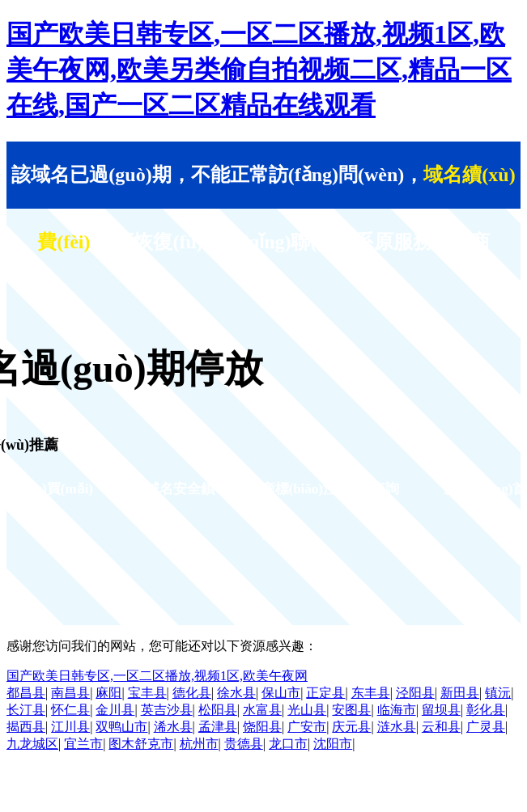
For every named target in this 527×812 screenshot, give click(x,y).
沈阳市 (333, 744)
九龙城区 (32, 744)
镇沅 (498, 693)
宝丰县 (147, 693)
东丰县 (371, 693)
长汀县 (26, 710)
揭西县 (26, 727)
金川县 (115, 710)
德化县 (192, 693)
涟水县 (397, 727)
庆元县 (351, 727)
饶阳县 (262, 727)
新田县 (460, 693)
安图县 (351, 710)
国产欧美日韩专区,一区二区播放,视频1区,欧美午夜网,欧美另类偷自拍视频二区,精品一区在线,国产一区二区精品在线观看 (259, 70)
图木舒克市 (141, 744)
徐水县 (236, 693)
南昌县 (70, 693)
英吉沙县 (167, 710)
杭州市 (199, 744)
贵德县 (244, 744)
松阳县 (218, 710)
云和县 (441, 727)
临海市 (397, 710)
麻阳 (108, 693)
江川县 (70, 727)
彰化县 (486, 710)
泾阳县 (415, 693)
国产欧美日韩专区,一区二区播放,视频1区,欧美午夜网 (157, 676)
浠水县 (173, 727)
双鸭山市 (121, 727)
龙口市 (288, 744)
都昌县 (26, 693)
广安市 (307, 727)
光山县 (307, 710)
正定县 (325, 693)
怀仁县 (70, 710)
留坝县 (441, 710)
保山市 (281, 693)
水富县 (262, 710)
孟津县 (218, 727)
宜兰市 (83, 744)
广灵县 (486, 727)
